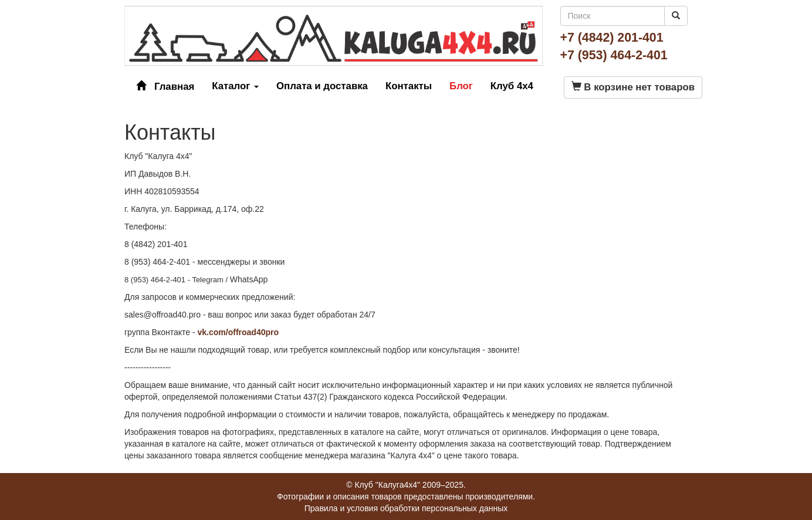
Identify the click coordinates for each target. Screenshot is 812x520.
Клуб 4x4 (512, 86)
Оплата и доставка (322, 86)
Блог (461, 86)
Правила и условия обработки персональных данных (406, 508)
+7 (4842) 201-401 (612, 38)
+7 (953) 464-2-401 (614, 55)
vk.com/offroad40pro (238, 332)
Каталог (235, 86)
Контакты (409, 86)
